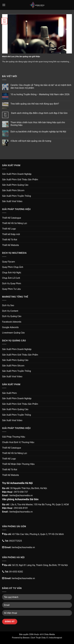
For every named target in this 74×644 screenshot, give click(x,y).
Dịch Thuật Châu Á (39, 638)
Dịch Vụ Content (10, 311)
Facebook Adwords (12, 322)
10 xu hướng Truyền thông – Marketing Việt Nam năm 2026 (40, 94)
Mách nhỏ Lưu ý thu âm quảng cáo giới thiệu (21, 56)
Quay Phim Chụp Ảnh (13, 267)
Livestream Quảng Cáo (13, 333)
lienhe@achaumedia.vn (21, 495)
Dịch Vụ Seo (8, 305)
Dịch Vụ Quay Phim (12, 283)
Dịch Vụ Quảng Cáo (12, 316)
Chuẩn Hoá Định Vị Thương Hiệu (18, 442)
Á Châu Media (49, 634)
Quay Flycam (8, 262)
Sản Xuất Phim (9, 393)
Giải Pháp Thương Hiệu (14, 437)
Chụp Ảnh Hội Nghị (12, 273)
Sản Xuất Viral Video (12, 201)
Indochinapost (56, 638)
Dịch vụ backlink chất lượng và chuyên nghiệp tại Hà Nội (38, 132)
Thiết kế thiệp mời (11, 234)
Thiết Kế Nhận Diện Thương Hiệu (18, 464)
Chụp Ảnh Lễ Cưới (11, 278)
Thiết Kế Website (11, 245)
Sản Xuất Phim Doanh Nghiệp (17, 174)
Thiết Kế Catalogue (12, 218)
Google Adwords (10, 327)
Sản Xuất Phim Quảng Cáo (15, 185)
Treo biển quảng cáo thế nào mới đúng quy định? (35, 104)
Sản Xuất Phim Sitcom (13, 190)
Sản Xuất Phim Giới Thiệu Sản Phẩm (20, 180)
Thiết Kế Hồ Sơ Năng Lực (15, 223)
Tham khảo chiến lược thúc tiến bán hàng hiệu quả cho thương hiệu (38, 124)
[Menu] (4, 5)
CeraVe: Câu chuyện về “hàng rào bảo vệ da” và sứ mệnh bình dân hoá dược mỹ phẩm (41, 86)
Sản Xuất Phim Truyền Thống (16, 196)
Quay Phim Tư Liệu (11, 289)
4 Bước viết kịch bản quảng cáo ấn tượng (31, 141)
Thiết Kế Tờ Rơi (10, 240)
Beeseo (26, 638)
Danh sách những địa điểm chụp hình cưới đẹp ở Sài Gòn (39, 113)
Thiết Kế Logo (9, 229)
